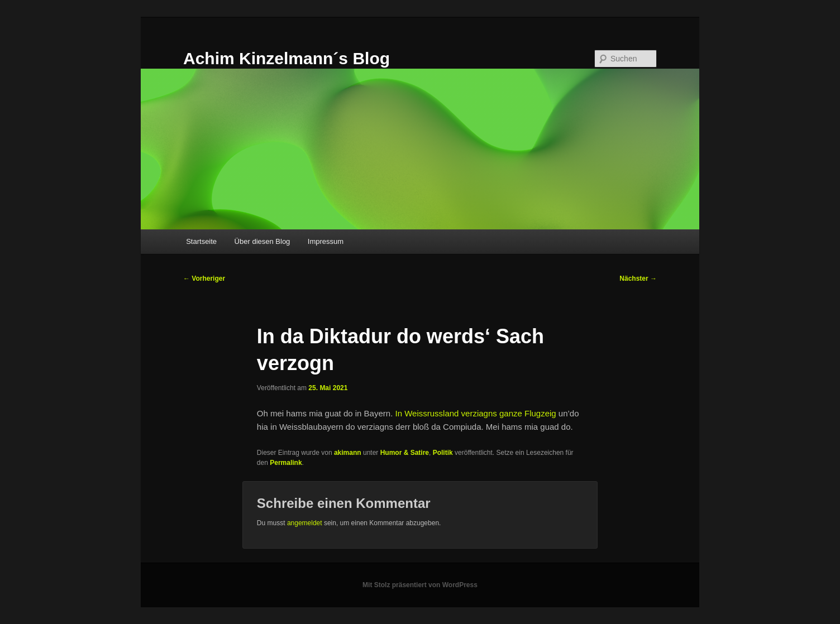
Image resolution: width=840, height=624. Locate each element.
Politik (443, 453)
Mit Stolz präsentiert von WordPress (420, 585)
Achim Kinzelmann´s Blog (287, 58)
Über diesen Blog (262, 241)
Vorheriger (204, 279)
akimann (348, 453)
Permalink (286, 463)
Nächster (638, 279)
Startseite (201, 241)
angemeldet (305, 523)
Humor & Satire (405, 453)
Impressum (326, 241)
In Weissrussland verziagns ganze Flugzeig (475, 413)
